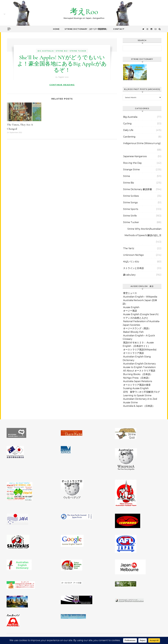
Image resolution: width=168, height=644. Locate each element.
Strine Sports (131, 209)
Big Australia (46, 51)
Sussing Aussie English (136, 388)
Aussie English (131, 307)
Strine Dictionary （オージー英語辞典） (86, 29)
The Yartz (129, 248)
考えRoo (84, 12)
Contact (119, 29)
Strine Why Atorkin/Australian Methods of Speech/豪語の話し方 (143, 232)
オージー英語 (130, 311)
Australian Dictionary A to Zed (140, 399)
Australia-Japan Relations (138, 381)
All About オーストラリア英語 (139, 371)
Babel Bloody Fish (133, 332)
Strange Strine (131, 170)
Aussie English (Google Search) (141, 314)
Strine (127, 176)
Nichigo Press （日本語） (137, 378)
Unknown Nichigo (133, 255)
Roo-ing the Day (132, 163)
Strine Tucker (78, 51)
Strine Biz (62, 51)
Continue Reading (62, 85)
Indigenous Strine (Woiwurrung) (142, 143)
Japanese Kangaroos (135, 156)
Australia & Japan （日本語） (139, 406)
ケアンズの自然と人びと (136, 318)
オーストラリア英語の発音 (137, 385)
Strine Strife (130, 216)
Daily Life (128, 130)
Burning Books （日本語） (138, 374)
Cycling (127, 124)
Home (56, 29)
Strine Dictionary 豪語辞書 (138, 189)
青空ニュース (130, 293)
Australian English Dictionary (139, 364)
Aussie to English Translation (139, 367)
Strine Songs (130, 203)
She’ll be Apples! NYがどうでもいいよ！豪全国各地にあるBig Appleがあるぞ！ (62, 64)
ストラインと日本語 (133, 268)
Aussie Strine (130, 402)
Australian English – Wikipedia (140, 297)
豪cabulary (129, 275)
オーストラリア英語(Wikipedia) (140, 350)
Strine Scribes (131, 196)
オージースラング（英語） (137, 328)
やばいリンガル (131, 262)
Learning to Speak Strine (137, 395)
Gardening (129, 137)
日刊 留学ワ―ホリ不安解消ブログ (141, 392)
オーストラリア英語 (133, 353)
